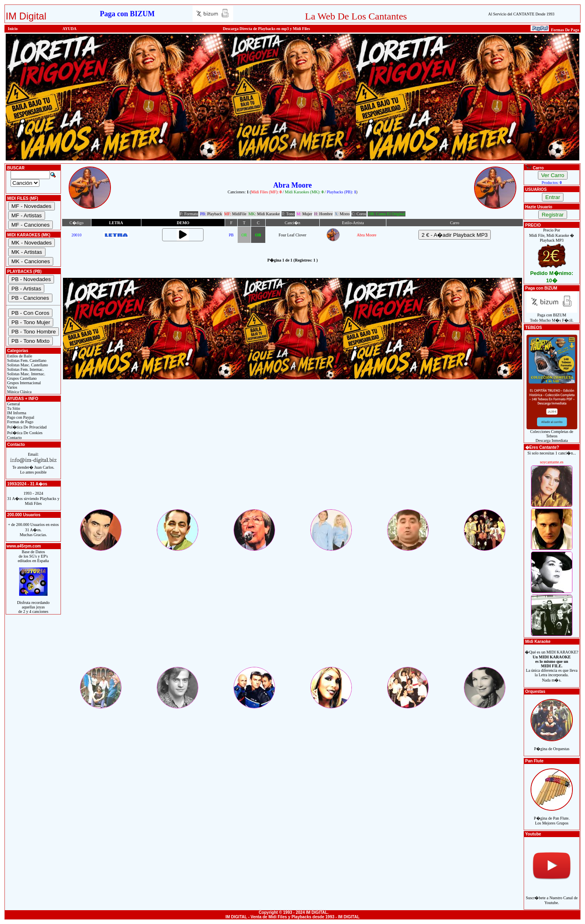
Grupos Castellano (21, 378)
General (13, 404)
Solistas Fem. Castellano (26, 360)
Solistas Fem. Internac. (25, 369)
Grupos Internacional (24, 383)
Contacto (14, 438)
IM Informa (16, 413)
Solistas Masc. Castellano (27, 365)
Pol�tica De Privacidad (26, 427)
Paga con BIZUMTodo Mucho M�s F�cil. (552, 316)
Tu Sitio (13, 408)
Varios (12, 387)
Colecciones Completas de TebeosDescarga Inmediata (552, 434)
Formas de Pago (20, 422)
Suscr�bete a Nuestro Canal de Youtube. (552, 896)
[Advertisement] (292, 451)
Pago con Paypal (20, 417)
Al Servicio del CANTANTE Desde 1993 (521, 14)
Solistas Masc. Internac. (26, 374)
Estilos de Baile (19, 356)
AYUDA (70, 29)
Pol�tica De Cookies (24, 433)
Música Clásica (19, 392)
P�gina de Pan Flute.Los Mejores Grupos (552, 816)
